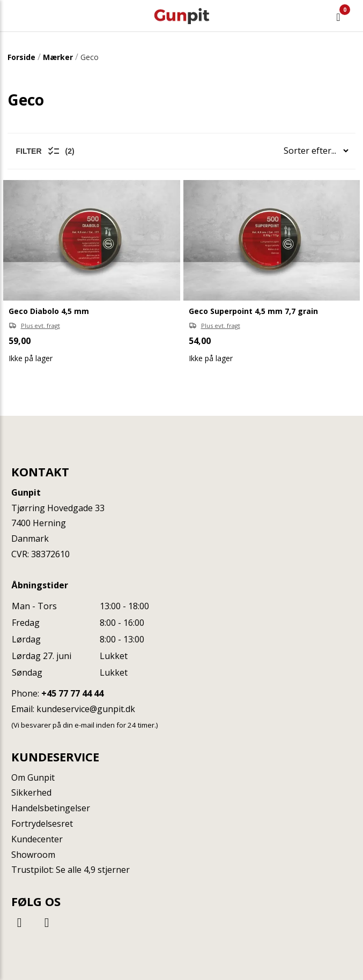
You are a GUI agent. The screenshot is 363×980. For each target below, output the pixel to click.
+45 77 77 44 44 (72, 693)
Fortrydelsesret (42, 824)
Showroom (33, 855)
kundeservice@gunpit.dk (86, 709)
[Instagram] (47, 922)
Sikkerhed (31, 792)
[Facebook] (21, 922)
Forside (21, 57)
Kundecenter (37, 839)
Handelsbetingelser (51, 808)
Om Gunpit (33, 777)
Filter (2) (45, 151)
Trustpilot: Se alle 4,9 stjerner (71, 870)
